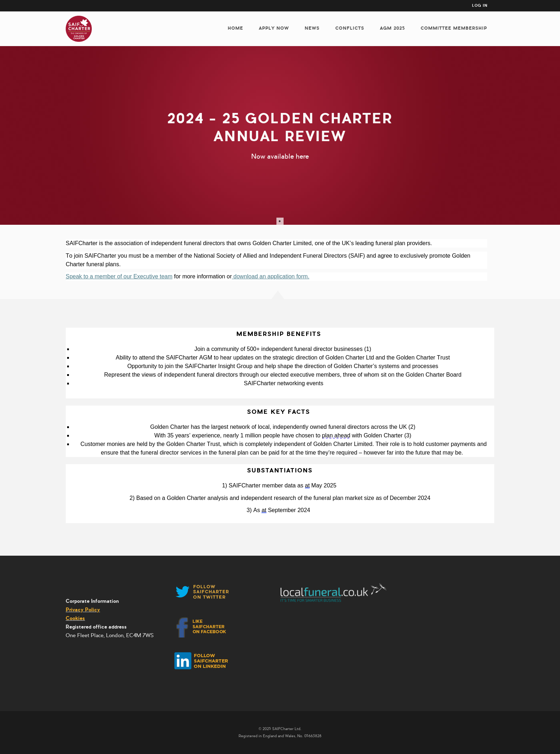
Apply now (274, 28)
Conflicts (350, 28)
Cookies (75, 618)
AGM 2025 (392, 28)
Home (236, 28)
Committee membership (454, 28)
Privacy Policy (83, 610)
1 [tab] (280, 221)
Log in (480, 6)
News (312, 28)
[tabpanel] (280, 135)
